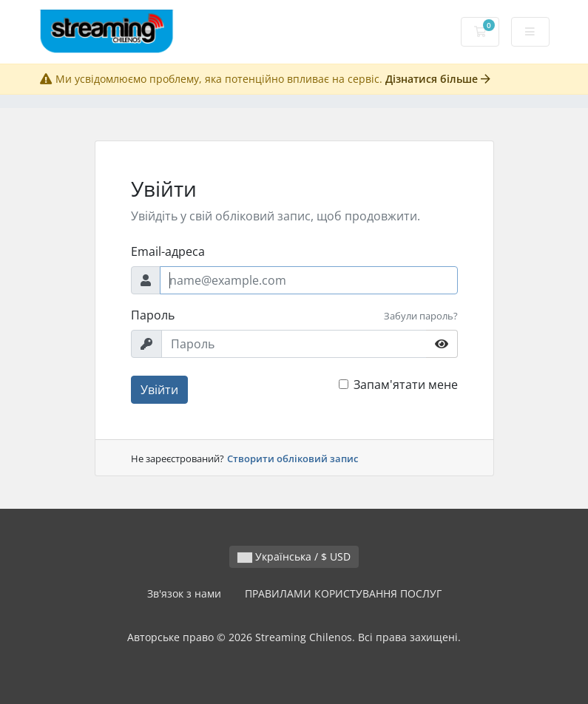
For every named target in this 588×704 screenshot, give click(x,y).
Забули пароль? (421, 316)
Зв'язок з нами (184, 593)
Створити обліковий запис (293, 458)
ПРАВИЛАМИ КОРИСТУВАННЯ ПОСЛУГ (343, 593)
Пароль (153, 315)
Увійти (159, 390)
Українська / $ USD (294, 556)
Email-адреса (168, 251)
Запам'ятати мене (406, 385)
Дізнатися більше (438, 79)
